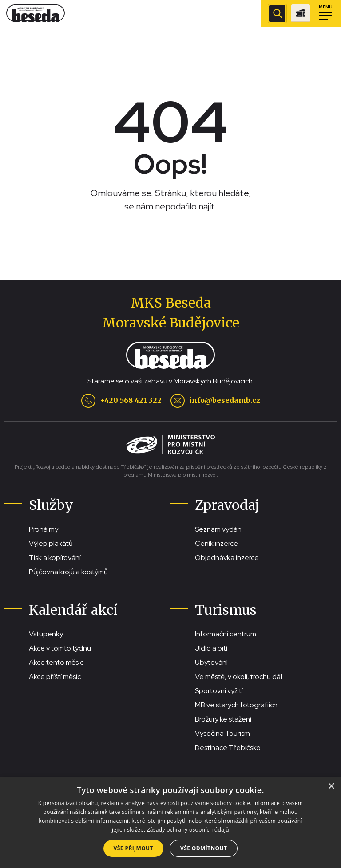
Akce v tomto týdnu (60, 648)
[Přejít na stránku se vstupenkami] (301, 13)
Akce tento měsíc (56, 662)
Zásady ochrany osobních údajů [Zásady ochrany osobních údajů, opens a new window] (188, 830)
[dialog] (170, 823)
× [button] (331, 787)
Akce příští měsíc (55, 677)
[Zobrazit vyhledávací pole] (277, 14)
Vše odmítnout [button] (204, 848)
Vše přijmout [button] (133, 848)
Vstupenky (46, 634)
